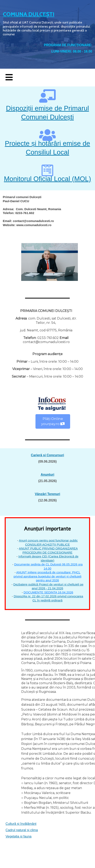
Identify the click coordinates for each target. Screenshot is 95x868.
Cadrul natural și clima (22, 830)
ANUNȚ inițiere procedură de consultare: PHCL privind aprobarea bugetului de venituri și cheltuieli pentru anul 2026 (47, 576)
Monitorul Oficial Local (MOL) (47, 179)
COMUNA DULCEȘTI (29, 14)
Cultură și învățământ (21, 824)
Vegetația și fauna (18, 836)
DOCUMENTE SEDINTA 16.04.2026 (48, 592)
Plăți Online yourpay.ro (53, 421)
